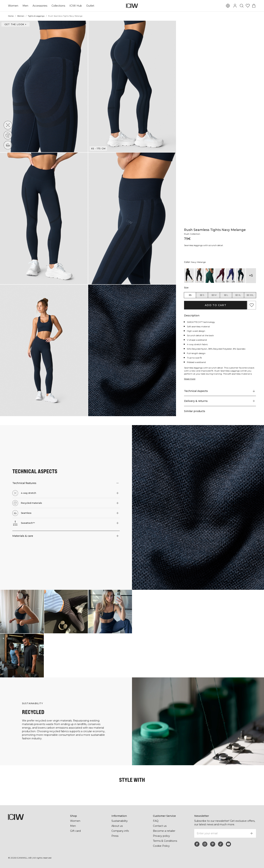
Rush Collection (193, 234)
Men (25, 6)
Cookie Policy (161, 846)
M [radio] (214, 295)
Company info (120, 831)
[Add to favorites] (252, 305)
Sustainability (120, 821)
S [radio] (202, 295)
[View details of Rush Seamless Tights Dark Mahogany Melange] (220, 276)
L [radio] (226, 295)
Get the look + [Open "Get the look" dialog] (15, 24)
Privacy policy (162, 836)
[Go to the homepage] (132, 6)
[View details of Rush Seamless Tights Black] (189, 276)
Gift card (76, 831)
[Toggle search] (242, 6)
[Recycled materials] (8, 135)
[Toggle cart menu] (254, 6)
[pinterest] (213, 844)
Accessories (39, 6)
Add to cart (215, 305)
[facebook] (197, 844)
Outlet (90, 6)
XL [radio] (238, 295)
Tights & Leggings (36, 16)
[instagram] (205, 844)
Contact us (160, 826)
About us (117, 826)
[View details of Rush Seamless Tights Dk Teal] (241, 276)
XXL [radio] (250, 295)
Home (11, 16)
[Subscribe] (251, 833)
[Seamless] (9, 144)
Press (115, 836)
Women (13, 6)
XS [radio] (190, 295)
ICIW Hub (75, 6)
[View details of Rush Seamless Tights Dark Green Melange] (210, 276)
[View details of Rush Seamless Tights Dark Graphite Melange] (199, 276)
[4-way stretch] (8, 125)
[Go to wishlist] (248, 6)
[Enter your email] (220, 833)
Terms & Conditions (165, 841)
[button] (44, 86)
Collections (58, 6)
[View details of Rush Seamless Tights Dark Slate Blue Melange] (230, 276)
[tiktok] (221, 844)
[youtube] (228, 844)
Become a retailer (164, 831)
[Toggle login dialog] (235, 6)
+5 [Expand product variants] (251, 276)
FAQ (156, 821)
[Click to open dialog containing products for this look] (22, 612)
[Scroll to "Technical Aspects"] (220, 391)
